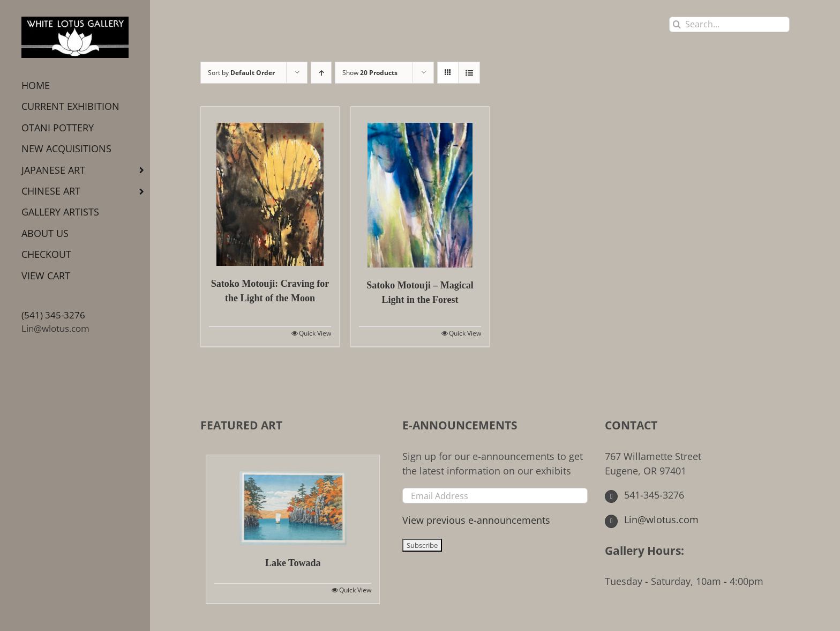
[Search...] (729, 24)
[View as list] (469, 73)
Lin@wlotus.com (55, 328)
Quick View (315, 333)
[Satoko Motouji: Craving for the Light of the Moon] (270, 186)
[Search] (677, 24)
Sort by (241, 73)
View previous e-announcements (476, 520)
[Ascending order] (321, 73)
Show (370, 73)
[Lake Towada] (293, 500)
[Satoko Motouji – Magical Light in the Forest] (420, 187)
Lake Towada (293, 563)
